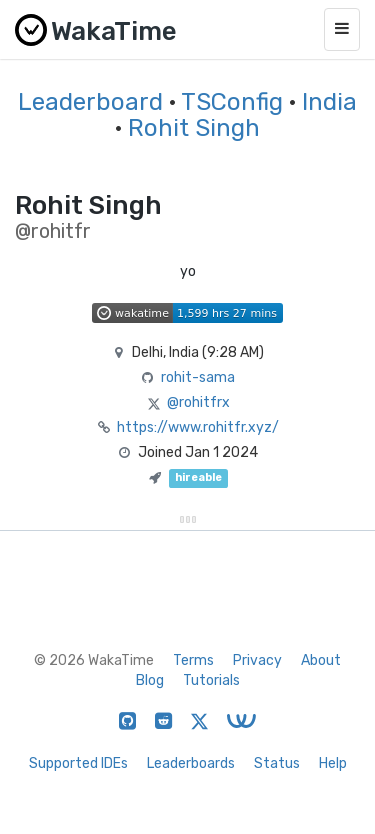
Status (277, 763)
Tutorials (211, 680)
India (329, 102)
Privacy (257, 660)
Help (333, 763)
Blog (150, 680)
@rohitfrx (198, 402)
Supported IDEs (78, 763)
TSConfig (232, 102)
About (321, 660)
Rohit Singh (194, 128)
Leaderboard (90, 102)
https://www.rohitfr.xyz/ (198, 427)
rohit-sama (198, 377)
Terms (193, 660)
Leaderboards (191, 763)
